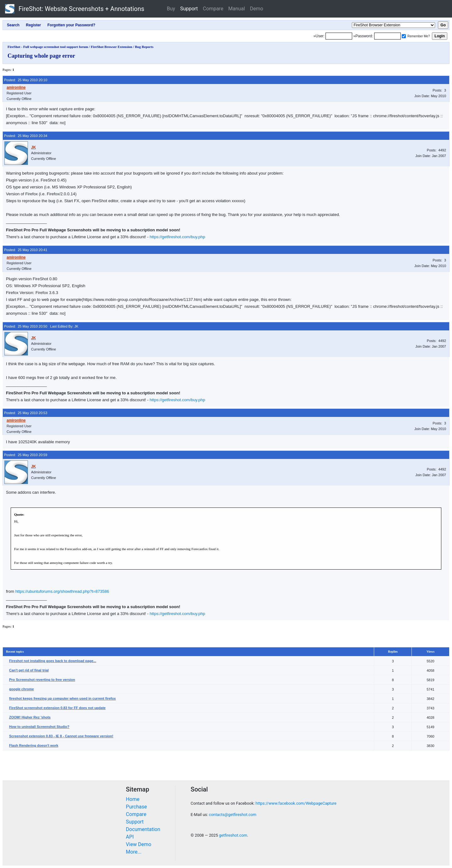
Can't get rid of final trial (29, 670)
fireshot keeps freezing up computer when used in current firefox (62, 698)
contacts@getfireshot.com (233, 815)
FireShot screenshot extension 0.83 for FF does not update (57, 708)
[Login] (339, 36)
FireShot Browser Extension (111, 47)
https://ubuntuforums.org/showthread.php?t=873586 (62, 591)
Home (133, 799)
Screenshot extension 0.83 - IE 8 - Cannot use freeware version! (61, 736)
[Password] (387, 36)
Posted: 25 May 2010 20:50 (26, 326)
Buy (171, 9)
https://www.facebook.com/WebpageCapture (296, 803)
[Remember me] (404, 36)
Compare (213, 9)
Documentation (143, 829)
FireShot (75, 9)
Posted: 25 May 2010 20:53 (26, 413)
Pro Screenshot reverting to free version (42, 680)
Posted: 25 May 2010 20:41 (26, 250)
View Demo (139, 844)
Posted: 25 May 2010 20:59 (26, 455)
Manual (237, 9)
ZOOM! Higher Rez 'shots (30, 717)
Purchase (136, 807)
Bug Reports (144, 47)
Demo (256, 9)
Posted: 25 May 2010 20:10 (26, 80)
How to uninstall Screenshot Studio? (39, 727)
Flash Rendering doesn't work (34, 745)
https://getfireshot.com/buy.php (178, 237)
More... (134, 852)
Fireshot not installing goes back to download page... (53, 661)
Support (189, 9)
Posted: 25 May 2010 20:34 (26, 136)
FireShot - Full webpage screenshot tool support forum (48, 47)
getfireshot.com (233, 835)
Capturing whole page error (41, 56)
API (130, 837)
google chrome (22, 689)
